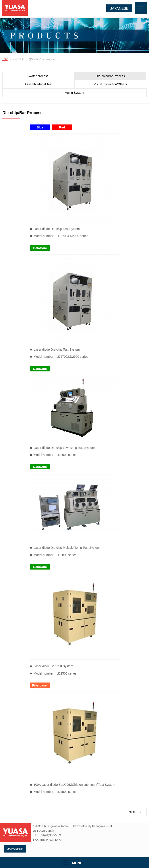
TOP (5, 59)
